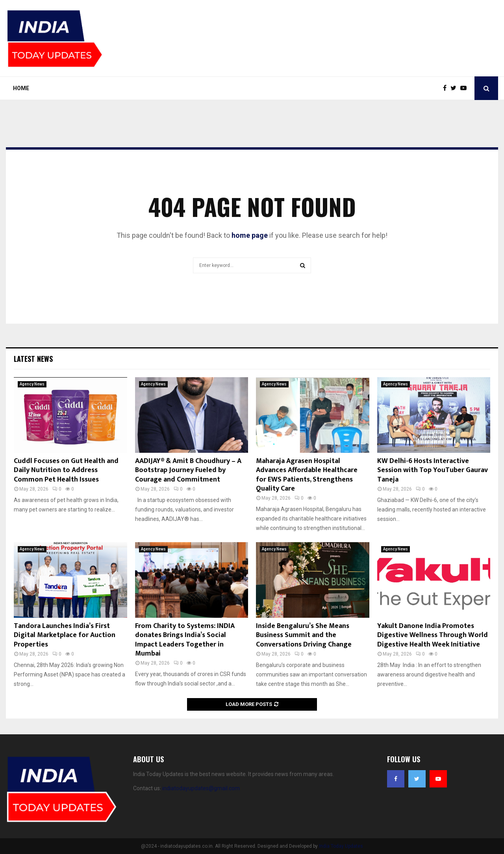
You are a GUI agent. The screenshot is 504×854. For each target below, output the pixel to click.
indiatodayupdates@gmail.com (201, 788)
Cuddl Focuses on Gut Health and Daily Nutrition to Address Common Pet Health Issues (66, 470)
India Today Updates (341, 846)
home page (250, 235)
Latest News (33, 359)
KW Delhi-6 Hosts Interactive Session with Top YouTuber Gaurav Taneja (433, 470)
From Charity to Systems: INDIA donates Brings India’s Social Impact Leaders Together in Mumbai (185, 640)
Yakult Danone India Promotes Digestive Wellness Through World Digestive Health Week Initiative (433, 635)
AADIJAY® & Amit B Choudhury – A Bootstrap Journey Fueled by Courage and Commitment (188, 470)
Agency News (32, 384)
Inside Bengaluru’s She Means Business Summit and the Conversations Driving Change (304, 635)
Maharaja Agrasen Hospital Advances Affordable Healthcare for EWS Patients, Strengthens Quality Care (307, 475)
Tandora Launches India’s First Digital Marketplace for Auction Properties (65, 635)
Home (21, 88)
